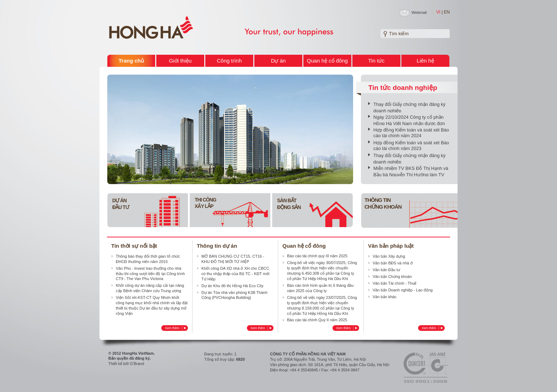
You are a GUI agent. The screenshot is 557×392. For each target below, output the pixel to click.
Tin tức (376, 61)
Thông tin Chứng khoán (383, 203)
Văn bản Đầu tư (386, 270)
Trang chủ (131, 61)
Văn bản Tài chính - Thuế (395, 283)
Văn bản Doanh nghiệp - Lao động (403, 290)
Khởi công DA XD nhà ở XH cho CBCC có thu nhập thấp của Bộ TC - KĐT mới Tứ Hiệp (236, 274)
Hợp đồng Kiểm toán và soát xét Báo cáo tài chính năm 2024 (411, 133)
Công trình (229, 61)
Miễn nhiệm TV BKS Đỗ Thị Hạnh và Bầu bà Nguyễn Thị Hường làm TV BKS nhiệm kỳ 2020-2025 (411, 175)
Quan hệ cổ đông (327, 61)
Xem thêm (175, 328)
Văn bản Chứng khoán (392, 276)
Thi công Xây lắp (205, 203)
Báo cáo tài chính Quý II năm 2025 (317, 320)
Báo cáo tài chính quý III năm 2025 (317, 256)
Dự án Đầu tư (121, 204)
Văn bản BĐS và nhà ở (393, 263)
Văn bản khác (385, 297)
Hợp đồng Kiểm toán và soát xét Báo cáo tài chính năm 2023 (411, 146)
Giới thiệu (180, 61)
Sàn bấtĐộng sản (289, 204)
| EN (446, 12)
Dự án (278, 61)
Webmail (419, 12)
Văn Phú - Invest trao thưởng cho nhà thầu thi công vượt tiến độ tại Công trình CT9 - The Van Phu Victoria (150, 273)
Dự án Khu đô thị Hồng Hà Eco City (232, 286)
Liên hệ (425, 61)
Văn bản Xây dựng (389, 256)
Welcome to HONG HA (151, 28)
